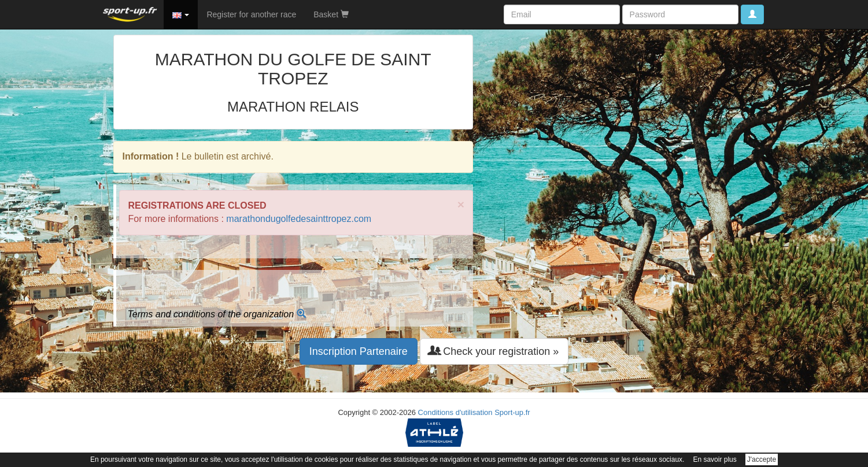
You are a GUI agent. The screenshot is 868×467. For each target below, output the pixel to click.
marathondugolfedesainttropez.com (299, 219)
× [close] (461, 204)
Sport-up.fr (512, 412)
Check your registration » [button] (494, 351)
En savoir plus (714, 459)
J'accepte (762, 459)
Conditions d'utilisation (455, 412)
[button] (181, 14)
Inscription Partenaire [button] (359, 351)
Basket (331, 14)
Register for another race (251, 14)
